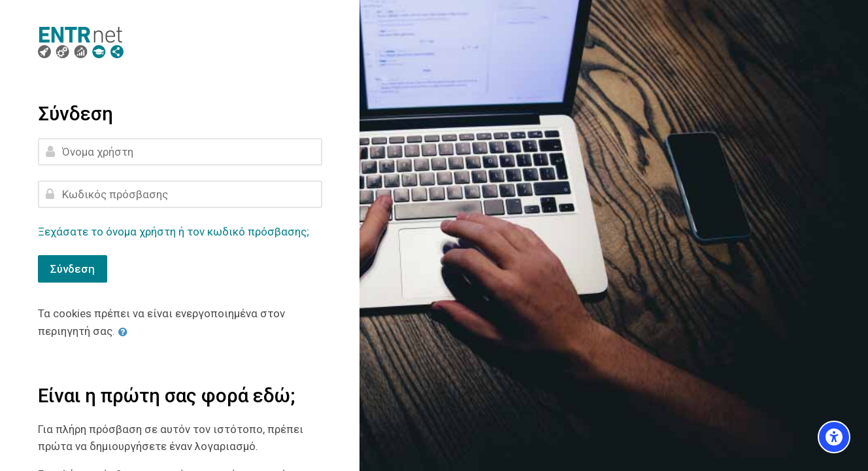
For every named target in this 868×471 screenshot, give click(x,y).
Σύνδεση (73, 269)
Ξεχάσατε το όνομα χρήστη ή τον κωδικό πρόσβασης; (174, 232)
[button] (126, 332)
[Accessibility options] (834, 437)
